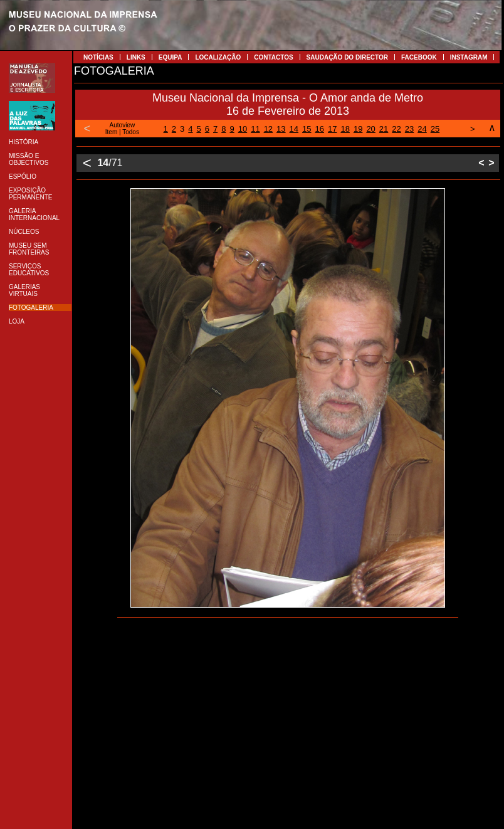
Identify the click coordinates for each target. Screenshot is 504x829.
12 (268, 129)
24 (422, 129)
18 (345, 129)
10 (243, 129)
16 (320, 129)
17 (332, 129)
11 (255, 129)
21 (384, 129)
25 (435, 129)
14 (294, 129)
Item (111, 132)
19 (358, 129)
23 (409, 129)
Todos (131, 132)
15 (307, 129)
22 (396, 129)
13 (281, 129)
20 (370, 129)
